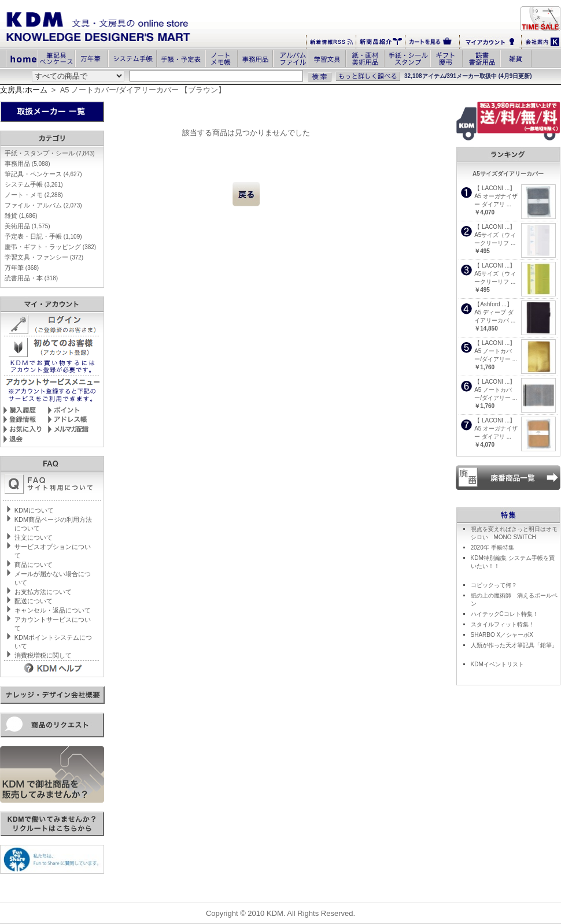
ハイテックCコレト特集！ (505, 614)
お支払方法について (43, 592)
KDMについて (34, 510)
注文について (34, 537)
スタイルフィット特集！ (503, 624)
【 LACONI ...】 (495, 188)
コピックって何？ (494, 585)
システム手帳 (34, 184)
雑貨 (21, 216)
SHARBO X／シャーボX (502, 635)
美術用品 (27, 226)
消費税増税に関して (43, 655)
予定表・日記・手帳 (43, 236)
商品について (34, 565)
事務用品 (27, 164)
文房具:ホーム (24, 90)
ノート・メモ (34, 195)
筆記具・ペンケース (43, 174)
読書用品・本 (31, 278)
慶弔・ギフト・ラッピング (50, 247)
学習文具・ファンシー (44, 257)
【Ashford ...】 (493, 304)
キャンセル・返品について (53, 610)
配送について (34, 601)
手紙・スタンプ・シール (50, 153)
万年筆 (22, 268)
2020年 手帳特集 (492, 548)
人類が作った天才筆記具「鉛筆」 (514, 645)
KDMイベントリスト (497, 664)
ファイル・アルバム (43, 205)
